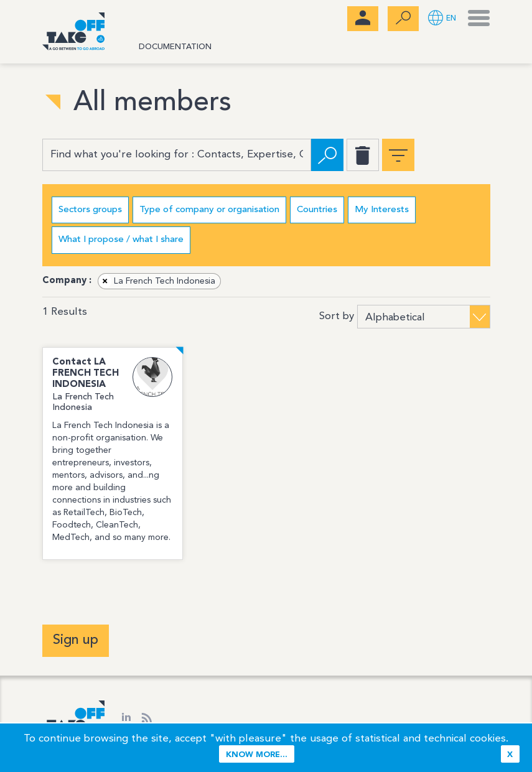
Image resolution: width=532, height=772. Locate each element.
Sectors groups (90, 210)
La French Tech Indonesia (157, 281)
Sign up (76, 640)
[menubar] (363, 19)
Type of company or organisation (209, 210)
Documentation (175, 47)
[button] (442, 19)
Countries (317, 210)
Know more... (257, 755)
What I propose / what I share (121, 240)
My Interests (382, 210)
